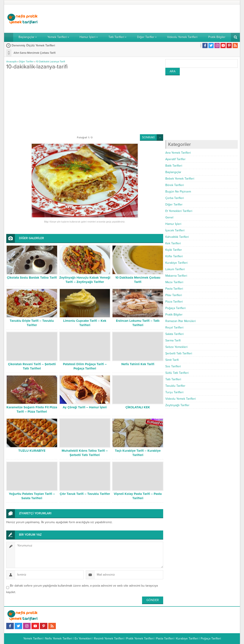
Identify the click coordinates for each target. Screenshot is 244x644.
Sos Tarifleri (173, 366)
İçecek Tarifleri (175, 230)
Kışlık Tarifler (174, 250)
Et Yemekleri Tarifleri (179, 211)
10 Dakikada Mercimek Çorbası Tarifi (138, 280)
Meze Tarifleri (174, 282)
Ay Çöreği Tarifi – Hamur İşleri (85, 407)
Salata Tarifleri (174, 334)
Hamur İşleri (173, 224)
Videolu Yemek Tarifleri (181, 399)
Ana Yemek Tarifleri (178, 153)
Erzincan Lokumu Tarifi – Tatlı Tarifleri (138, 323)
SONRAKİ (148, 137)
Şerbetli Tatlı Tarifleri (179, 353)
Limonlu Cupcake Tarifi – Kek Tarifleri (85, 323)
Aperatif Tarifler (175, 159)
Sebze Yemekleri (176, 347)
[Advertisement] (159, 19)
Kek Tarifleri (173, 243)
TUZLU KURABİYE (32, 451)
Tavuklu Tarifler (175, 386)
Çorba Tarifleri (175, 198)
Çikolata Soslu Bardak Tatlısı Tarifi (32, 278)
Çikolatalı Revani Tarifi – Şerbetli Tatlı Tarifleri (32, 366)
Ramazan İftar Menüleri (181, 321)
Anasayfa (11, 62)
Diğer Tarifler (26, 62)
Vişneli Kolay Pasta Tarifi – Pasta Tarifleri (138, 496)
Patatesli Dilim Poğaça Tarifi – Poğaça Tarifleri (85, 366)
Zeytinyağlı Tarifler (177, 405)
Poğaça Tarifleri (175, 308)
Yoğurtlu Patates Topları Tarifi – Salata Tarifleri (32, 496)
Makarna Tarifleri (176, 276)
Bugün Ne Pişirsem (178, 192)
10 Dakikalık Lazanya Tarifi (51, 62)
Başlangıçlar (173, 172)
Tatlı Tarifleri (173, 379)
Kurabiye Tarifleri (176, 263)
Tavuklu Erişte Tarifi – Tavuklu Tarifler (32, 323)
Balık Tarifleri (174, 166)
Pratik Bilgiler (174, 315)
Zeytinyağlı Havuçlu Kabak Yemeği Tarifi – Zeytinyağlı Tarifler (85, 280)
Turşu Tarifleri (174, 392)
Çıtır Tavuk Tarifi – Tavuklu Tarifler (85, 494)
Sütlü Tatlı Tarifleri (177, 373)
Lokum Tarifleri (175, 269)
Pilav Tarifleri (174, 295)
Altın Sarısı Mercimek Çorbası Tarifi (35, 53)
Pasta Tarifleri (174, 289)
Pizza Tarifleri (174, 302)
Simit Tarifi (172, 360)
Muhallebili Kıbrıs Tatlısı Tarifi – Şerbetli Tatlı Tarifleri (85, 453)
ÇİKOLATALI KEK (138, 407)
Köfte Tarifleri (174, 256)
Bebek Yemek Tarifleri (180, 179)
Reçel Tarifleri (174, 328)
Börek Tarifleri (175, 185)
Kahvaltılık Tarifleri (177, 237)
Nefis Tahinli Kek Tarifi (138, 364)
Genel (169, 217)
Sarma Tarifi (173, 340)
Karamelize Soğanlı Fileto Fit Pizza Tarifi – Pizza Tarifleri (32, 409)
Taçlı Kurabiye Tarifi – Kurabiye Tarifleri (138, 453)
